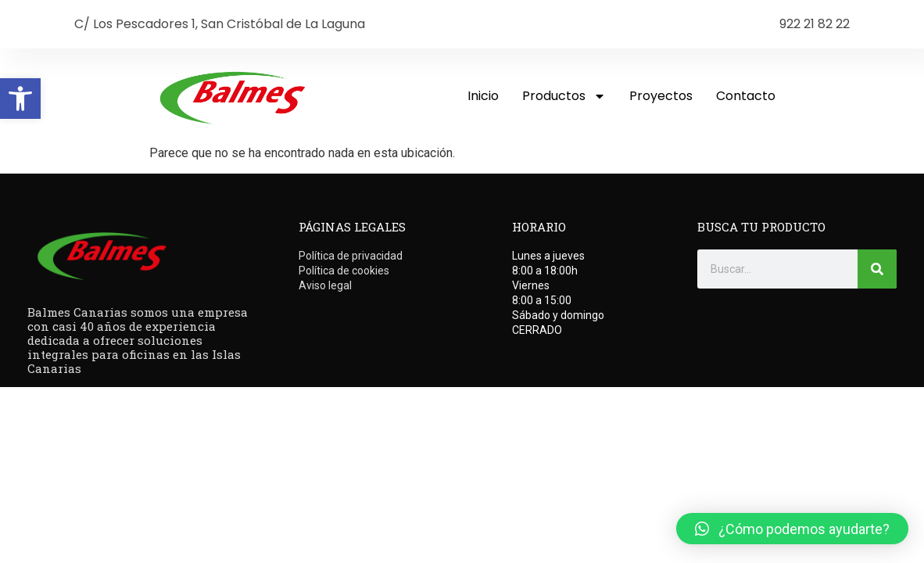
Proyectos (661, 96)
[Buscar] (877, 269)
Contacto (746, 96)
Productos (564, 96)
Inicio (483, 96)
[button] (20, 99)
